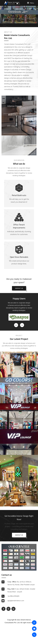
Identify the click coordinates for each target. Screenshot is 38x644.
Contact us (19, 306)
